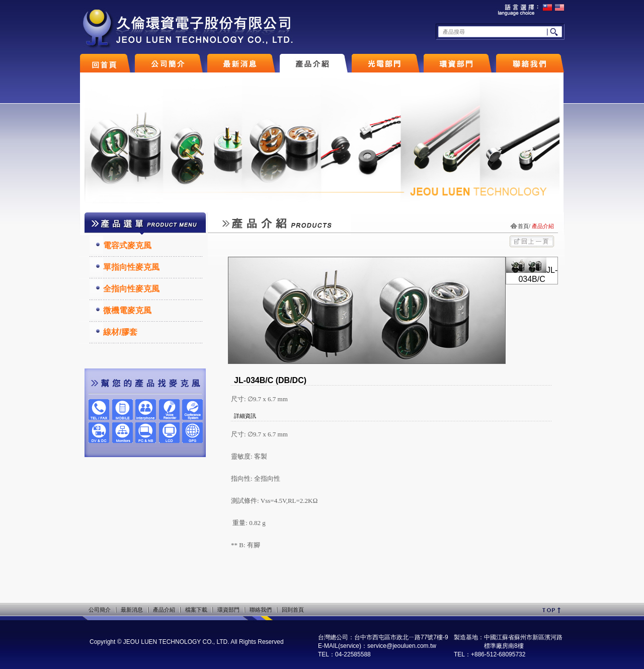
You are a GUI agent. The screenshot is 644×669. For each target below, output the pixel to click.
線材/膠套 (120, 332)
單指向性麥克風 (131, 267)
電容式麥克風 (127, 245)
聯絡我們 (261, 610)
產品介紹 (164, 610)
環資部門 (228, 610)
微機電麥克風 (127, 310)
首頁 (523, 226)
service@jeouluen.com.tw (402, 646)
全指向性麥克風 (131, 289)
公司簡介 (100, 610)
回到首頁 (293, 610)
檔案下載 (196, 610)
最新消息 (132, 610)
